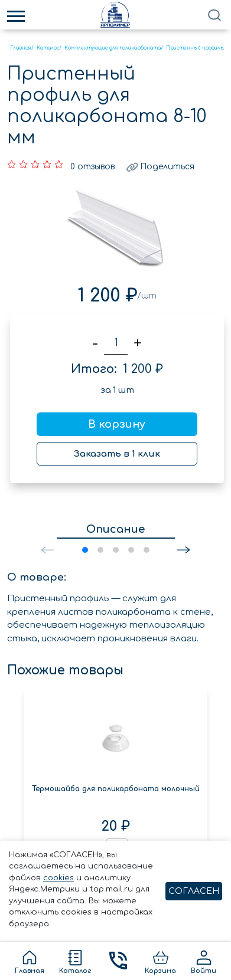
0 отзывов (92, 165)
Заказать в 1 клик (117, 452)
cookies (58, 878)
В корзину (117, 422)
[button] (183, 548)
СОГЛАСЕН (194, 891)
